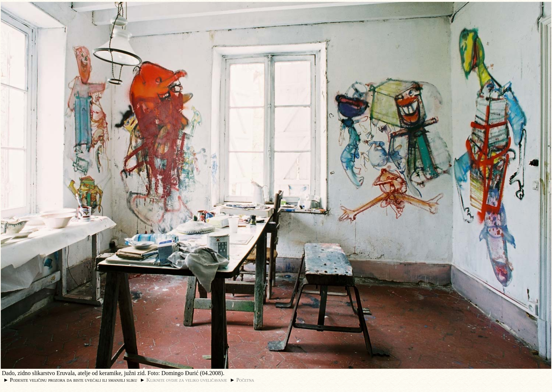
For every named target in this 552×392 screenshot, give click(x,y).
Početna (245, 380)
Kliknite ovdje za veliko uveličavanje (187, 380)
